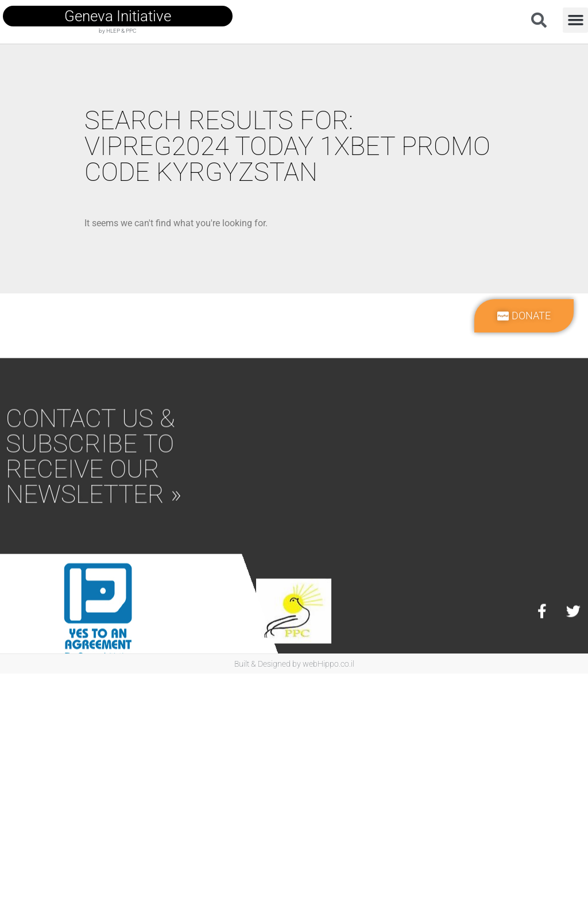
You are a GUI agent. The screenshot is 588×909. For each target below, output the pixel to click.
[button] (575, 20)
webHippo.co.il (328, 664)
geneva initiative (118, 16)
